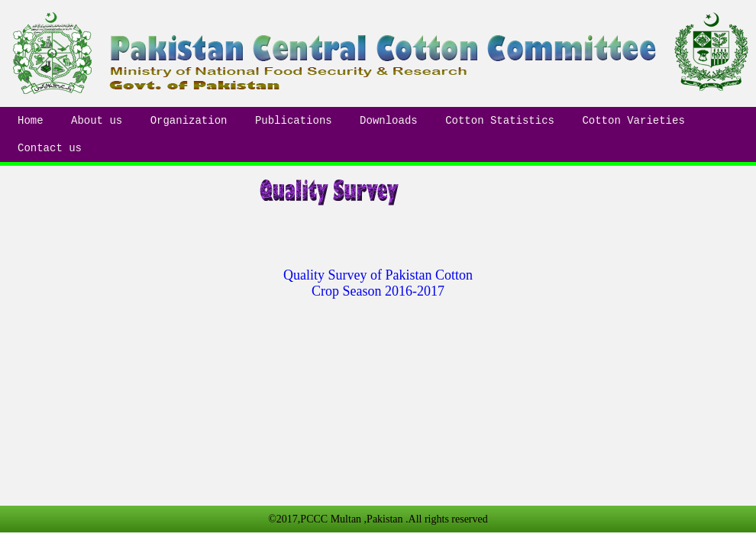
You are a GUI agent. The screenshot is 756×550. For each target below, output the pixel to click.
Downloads (389, 121)
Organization (189, 121)
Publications (294, 121)
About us (97, 121)
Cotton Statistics (500, 121)
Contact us (50, 148)
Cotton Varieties (633, 121)
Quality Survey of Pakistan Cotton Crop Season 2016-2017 (378, 283)
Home (31, 121)
